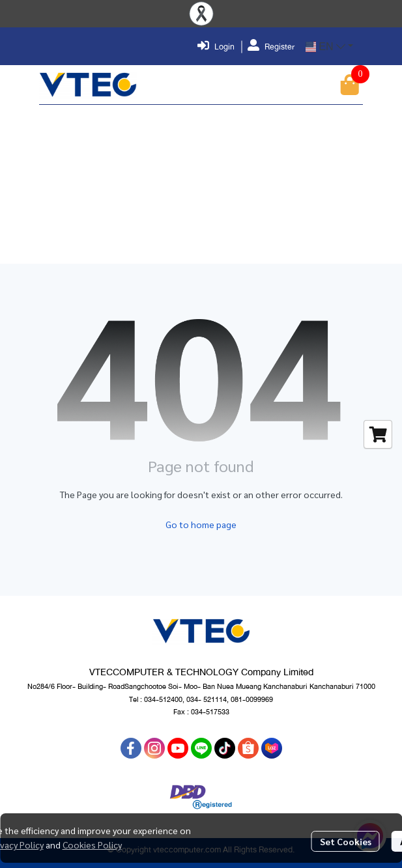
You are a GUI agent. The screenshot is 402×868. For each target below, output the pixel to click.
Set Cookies (346, 841)
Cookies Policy (92, 845)
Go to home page (201, 524)
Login (216, 47)
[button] (329, 47)
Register (271, 47)
